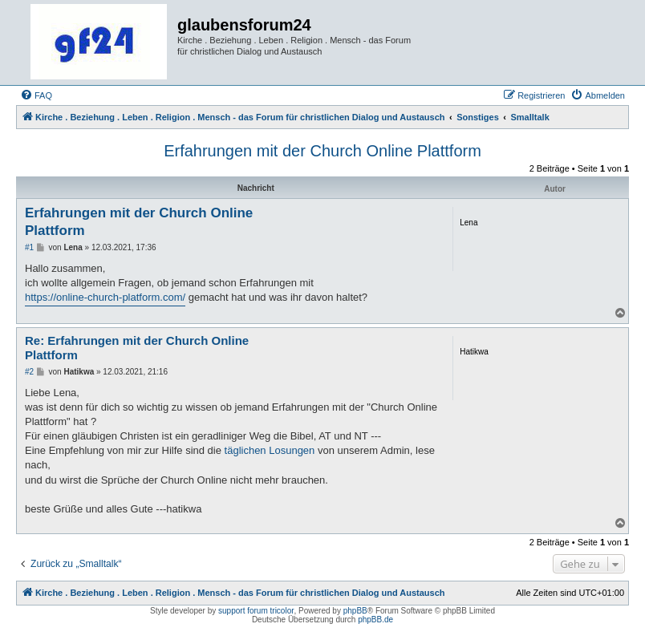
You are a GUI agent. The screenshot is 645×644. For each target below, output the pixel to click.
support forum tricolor (256, 611)
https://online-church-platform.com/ (105, 297)
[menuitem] (36, 95)
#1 (29, 247)
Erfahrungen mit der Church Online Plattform (322, 151)
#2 (29, 372)
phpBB (355, 611)
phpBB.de (375, 620)
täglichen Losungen (270, 450)
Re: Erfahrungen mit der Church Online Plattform (137, 348)
